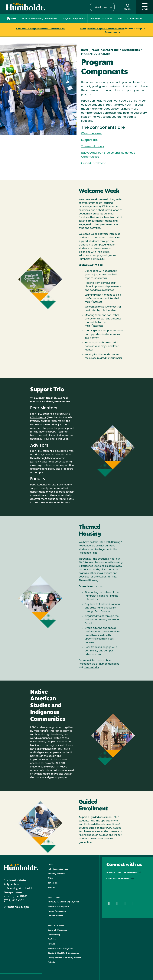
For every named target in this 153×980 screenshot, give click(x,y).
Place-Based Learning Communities (40, 19)
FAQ (120, 19)
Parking (52, 939)
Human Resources (57, 911)
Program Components (74, 19)
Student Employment (59, 906)
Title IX (53, 883)
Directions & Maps (16, 907)
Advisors (39, 446)
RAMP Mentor (38, 418)
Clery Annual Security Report (65, 958)
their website (92, 668)
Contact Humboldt (118, 879)
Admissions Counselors (122, 872)
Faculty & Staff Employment (63, 902)
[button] (102, 7)
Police (51, 944)
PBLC (12, 19)
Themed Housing (92, 147)
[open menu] (145, 7)
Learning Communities (101, 19)
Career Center (56, 916)
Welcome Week (92, 134)
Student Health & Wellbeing (63, 953)
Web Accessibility (58, 869)
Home (85, 50)
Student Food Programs (60, 948)
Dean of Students (57, 930)
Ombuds (51, 962)
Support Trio (89, 140)
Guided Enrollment (93, 163)
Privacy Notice (56, 874)
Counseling (54, 935)
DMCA (50, 878)
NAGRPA (51, 887)
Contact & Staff (135, 19)
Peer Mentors (44, 408)
